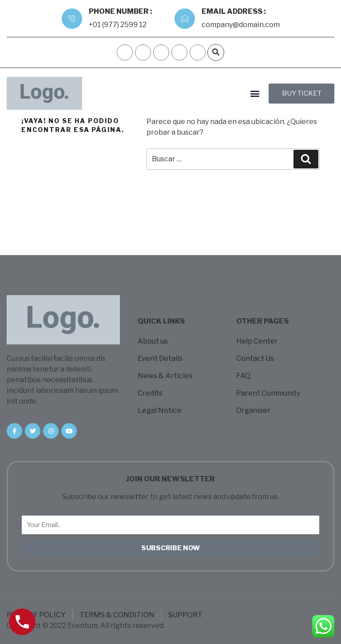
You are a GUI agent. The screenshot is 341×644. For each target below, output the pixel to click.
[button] (216, 52)
